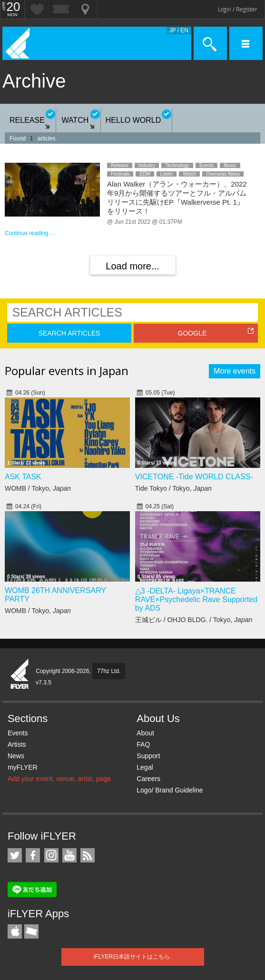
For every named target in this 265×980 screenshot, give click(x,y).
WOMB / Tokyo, (38, 488)
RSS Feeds (88, 855)
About (145, 733)
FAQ (143, 744)
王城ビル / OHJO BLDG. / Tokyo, (194, 620)
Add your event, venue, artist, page (59, 779)
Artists (17, 744)
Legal (145, 767)
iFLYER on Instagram (51, 855)
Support (148, 756)
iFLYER (20, 674)
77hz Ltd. (109, 671)
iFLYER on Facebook (33, 855)
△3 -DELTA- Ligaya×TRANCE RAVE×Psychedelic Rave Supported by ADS (196, 599)
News (16, 756)
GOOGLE (192, 333)
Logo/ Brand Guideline (170, 790)
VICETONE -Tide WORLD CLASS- (194, 477)
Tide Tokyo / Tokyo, (173, 488)
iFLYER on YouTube (69, 855)
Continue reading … (30, 233)
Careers (148, 779)
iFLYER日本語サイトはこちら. (133, 957)
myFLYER (23, 767)
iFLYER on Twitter (15, 855)
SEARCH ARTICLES (69, 333)
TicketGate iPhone (31, 931)
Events (18, 733)
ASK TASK (23, 477)
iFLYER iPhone (15, 931)
